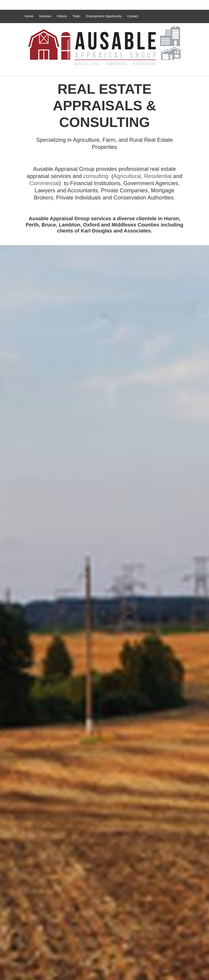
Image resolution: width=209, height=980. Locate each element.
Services (45, 16)
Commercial (44, 183)
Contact (133, 16)
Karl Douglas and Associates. (116, 231)
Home (29, 16)
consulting (96, 176)
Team (77, 16)
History (62, 16)
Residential (158, 176)
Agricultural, (128, 176)
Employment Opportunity (104, 16)
